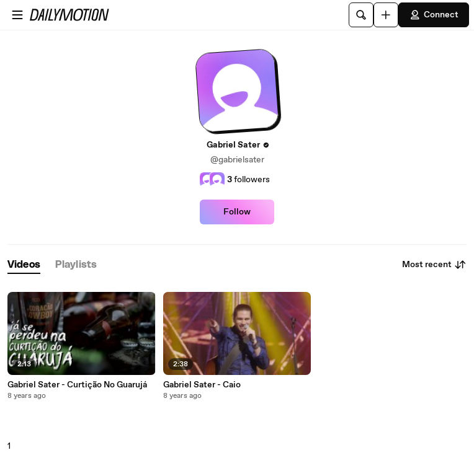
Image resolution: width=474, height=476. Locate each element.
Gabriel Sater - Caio (202, 385)
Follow (237, 212)
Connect (434, 15)
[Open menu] (17, 15)
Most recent (434, 265)
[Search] (361, 15)
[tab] (24, 265)
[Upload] (386, 15)
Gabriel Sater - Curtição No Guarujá (77, 385)
